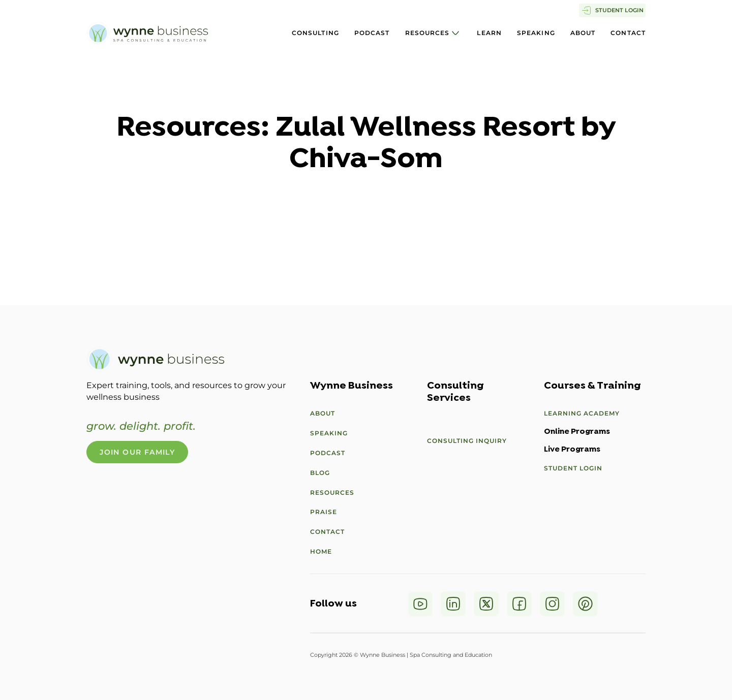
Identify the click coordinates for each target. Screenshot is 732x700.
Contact (628, 33)
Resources (428, 33)
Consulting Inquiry (467, 441)
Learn (489, 33)
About (583, 33)
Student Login (573, 468)
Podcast (372, 33)
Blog (320, 473)
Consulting (315, 33)
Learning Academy (582, 413)
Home (321, 551)
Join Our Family (137, 452)
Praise (324, 512)
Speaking (536, 33)
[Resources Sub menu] (455, 33)
